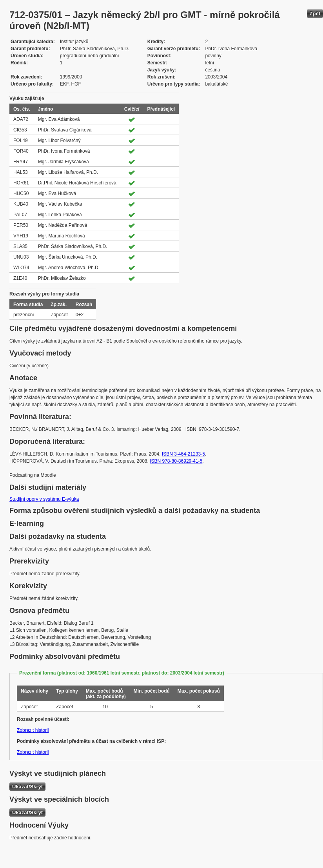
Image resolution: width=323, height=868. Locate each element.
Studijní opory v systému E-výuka (44, 499)
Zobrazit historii (33, 730)
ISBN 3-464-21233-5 (183, 454)
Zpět (315, 14)
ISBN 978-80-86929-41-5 (176, 461)
